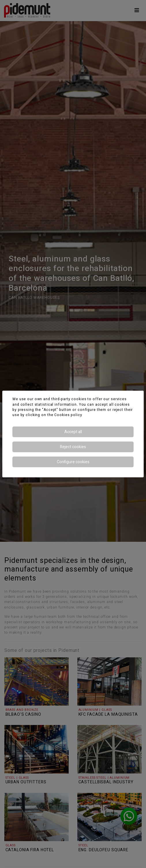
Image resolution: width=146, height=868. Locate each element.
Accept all (73, 432)
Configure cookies (73, 462)
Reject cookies (73, 447)
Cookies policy (68, 415)
